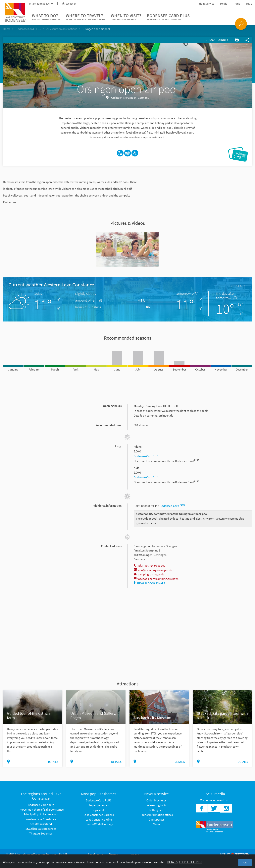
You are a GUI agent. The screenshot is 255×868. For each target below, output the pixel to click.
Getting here (156, 810)
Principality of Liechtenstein (41, 814)
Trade (237, 4)
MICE (249, 4)
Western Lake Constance (41, 819)
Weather (69, 4)
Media (224, 4)
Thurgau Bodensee (41, 833)
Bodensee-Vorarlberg (41, 805)
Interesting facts (156, 805)
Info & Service (206, 4)
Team (156, 824)
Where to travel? (85, 17)
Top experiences (99, 805)
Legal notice (96, 854)
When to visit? (126, 17)
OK (245, 862)
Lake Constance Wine (99, 819)
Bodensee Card (146, 456)
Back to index (217, 40)
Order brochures (156, 800)
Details (238, 286)
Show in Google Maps (149, 583)
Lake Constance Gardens (99, 815)
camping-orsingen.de (149, 574)
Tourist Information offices (156, 815)
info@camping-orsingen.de (153, 570)
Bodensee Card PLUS (168, 17)
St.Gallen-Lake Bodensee (41, 829)
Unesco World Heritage (99, 824)
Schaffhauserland (41, 824)
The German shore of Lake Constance (41, 810)
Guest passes (156, 819)
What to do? (46, 17)
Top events (99, 810)
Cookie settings (190, 862)
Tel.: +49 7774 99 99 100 (149, 566)
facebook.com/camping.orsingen (156, 579)
